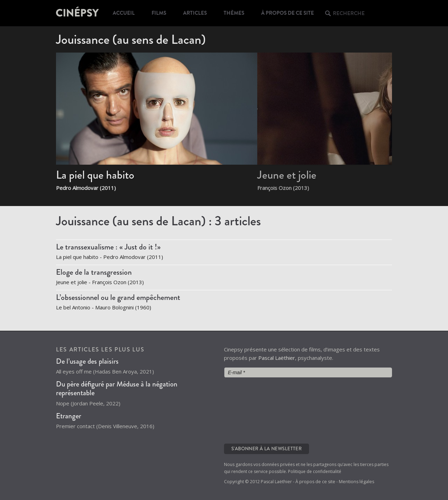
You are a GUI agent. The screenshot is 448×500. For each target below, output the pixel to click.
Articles (195, 13)
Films (159, 13)
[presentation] (253, 410)
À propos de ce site (288, 13)
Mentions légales (356, 482)
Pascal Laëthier (277, 358)
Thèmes (234, 13)
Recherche (349, 13)
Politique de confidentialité (315, 471)
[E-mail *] (308, 372)
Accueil (124, 13)
